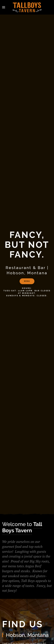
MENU (27, 281)
